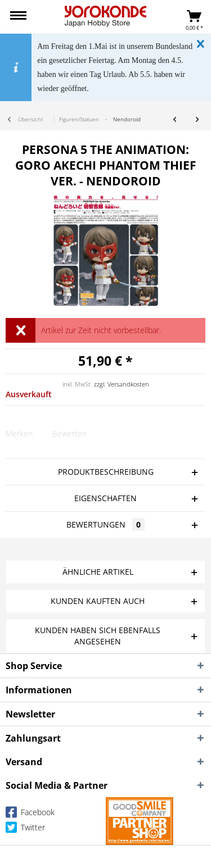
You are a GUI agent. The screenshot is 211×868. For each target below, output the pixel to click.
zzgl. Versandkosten (122, 384)
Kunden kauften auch (98, 601)
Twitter (25, 830)
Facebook (30, 814)
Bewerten (69, 433)
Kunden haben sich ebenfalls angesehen (98, 636)
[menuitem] (18, 17)
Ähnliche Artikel (98, 572)
